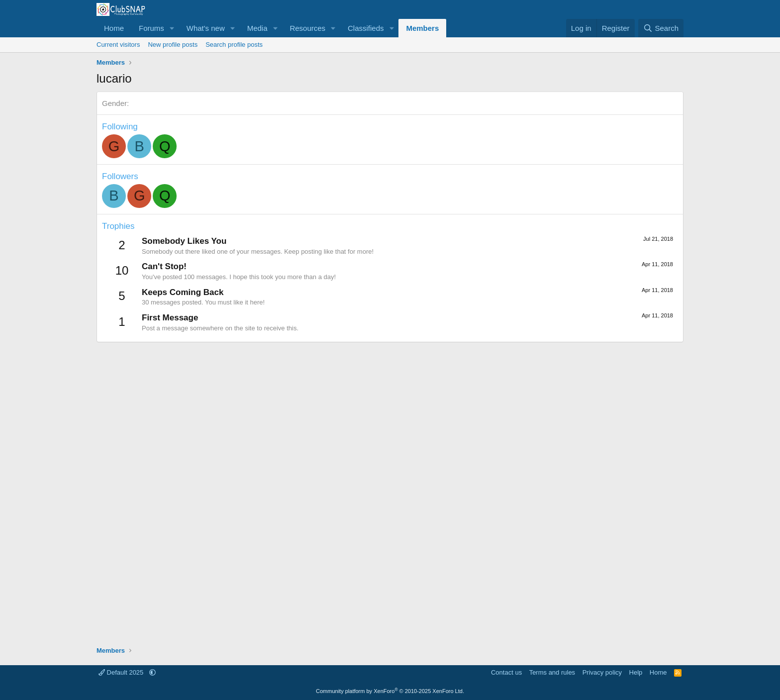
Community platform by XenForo (390, 691)
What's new (206, 28)
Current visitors (118, 45)
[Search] (661, 28)
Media (257, 28)
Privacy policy (602, 672)
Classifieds (366, 28)
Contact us (506, 672)
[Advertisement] (390, 489)
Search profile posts (234, 45)
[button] (172, 28)
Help (636, 672)
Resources (307, 28)
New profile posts (173, 45)
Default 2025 (122, 672)
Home (114, 28)
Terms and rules (552, 672)
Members (422, 28)
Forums (151, 28)
